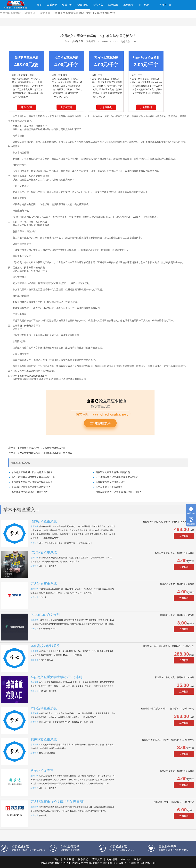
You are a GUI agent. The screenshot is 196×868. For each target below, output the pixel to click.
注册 (169, 5)
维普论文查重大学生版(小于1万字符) (57, 677)
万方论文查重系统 (44, 584)
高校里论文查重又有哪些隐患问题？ (114, 472)
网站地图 (112, 859)
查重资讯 (83, 5)
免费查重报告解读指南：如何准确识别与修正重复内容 (45, 453)
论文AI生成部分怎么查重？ (109, 487)
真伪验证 (129, 5)
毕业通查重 (77, 41)
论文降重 (113, 5)
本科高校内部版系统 (45, 646)
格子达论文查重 (42, 770)
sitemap (125, 859)
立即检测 (184, 536)
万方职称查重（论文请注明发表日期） (58, 802)
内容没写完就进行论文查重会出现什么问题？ (118, 492)
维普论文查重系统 (44, 552)
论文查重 (45, 13)
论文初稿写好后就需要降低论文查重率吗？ (117, 477)
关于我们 (69, 859)
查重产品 (52, 5)
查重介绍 (67, 5)
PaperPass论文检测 (45, 615)
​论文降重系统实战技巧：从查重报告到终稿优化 (41, 448)
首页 (39, 5)
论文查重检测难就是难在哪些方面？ (30, 492)
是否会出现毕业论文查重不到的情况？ (31, 487)
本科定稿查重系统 (44, 708)
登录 (162, 5)
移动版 (138, 859)
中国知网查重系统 (10, 13)
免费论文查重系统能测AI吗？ (110, 482)
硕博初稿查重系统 (44, 521)
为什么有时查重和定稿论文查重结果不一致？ (34, 477)
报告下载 (98, 5)
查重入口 (97, 859)
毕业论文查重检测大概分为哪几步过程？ (32, 472)
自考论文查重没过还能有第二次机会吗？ (32, 482)
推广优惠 (144, 5)
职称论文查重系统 (44, 739)
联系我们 (83, 859)
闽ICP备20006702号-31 (117, 863)
